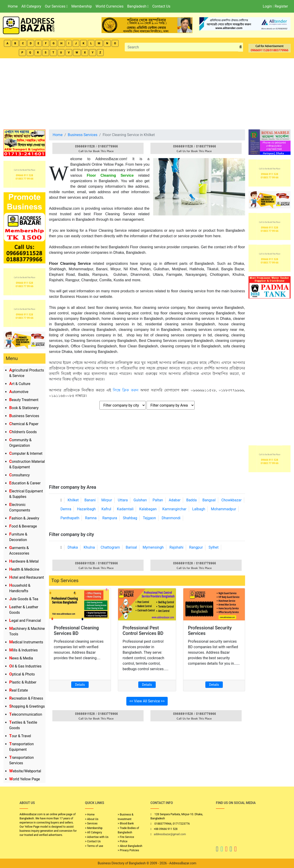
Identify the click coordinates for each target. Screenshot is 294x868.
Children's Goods (23, 432)
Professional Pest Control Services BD (143, 631)
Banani (90, 500)
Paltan (158, 500)
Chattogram (110, 547)
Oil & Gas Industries (25, 666)
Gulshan (140, 500)
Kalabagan (148, 509)
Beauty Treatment (24, 400)
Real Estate (19, 690)
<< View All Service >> (147, 701)
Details (80, 685)
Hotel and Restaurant (27, 577)
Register (281, 6)
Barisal (131, 547)
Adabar (175, 500)
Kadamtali (125, 509)
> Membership (94, 828)
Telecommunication (26, 714)
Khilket (73, 500)
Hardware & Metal (24, 561)
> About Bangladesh (130, 846)
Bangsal (209, 500)
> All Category (93, 832)
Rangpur (196, 547)
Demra (66, 509)
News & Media (21, 658)
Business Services (24, 416)
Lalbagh (199, 509)
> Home (90, 815)
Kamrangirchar (174, 509)
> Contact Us (93, 841)
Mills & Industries (23, 650)
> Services (91, 823)
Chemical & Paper (24, 424)
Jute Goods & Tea (24, 599)
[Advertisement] (147, 93)
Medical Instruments (26, 642)
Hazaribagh (86, 509)
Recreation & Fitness (26, 698)
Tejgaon (149, 518)
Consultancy (19, 475)
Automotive (19, 392)
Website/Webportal (25, 771)
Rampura (110, 518)
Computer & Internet (26, 454)
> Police (123, 841)
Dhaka (73, 547)
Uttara (123, 500)
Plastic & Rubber (23, 682)
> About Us (92, 819)
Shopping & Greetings (27, 706)
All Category (31, 6)
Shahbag (130, 518)
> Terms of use (94, 846)
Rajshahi (177, 547)
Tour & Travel (20, 736)
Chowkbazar (232, 500)
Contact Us (161, 6)
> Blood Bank (126, 823)
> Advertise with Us (97, 837)
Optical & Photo (22, 674)
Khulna (89, 547)
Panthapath (70, 518)
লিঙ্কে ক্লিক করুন (126, 390)
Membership (82, 6)
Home (13, 6)
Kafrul (106, 509)
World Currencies (110, 6)
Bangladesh (138, 6)
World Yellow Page (25, 779)
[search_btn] (241, 47)
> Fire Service (126, 837)
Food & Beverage (23, 526)
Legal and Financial (25, 621)
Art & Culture (20, 384)
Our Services (56, 6)
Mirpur (107, 500)
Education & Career (25, 483)
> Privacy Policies (129, 850)
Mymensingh (153, 547)
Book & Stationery (24, 408)
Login (267, 6)
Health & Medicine (24, 569)
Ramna (91, 518)
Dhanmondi (171, 518)
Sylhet (214, 547)
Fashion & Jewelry (24, 518)
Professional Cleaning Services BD (76, 631)
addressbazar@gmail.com (170, 834)
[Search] (181, 47)
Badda (191, 500)
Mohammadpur (223, 509)
